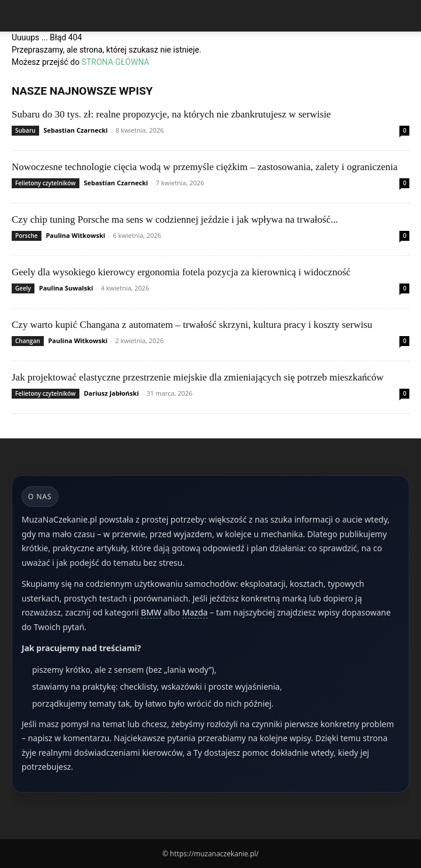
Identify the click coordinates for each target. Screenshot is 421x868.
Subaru (25, 130)
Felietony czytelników (46, 183)
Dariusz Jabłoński (111, 393)
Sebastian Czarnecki (75, 130)
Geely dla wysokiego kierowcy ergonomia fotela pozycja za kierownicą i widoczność (181, 272)
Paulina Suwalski (66, 288)
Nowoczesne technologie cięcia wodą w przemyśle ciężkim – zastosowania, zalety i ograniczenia (205, 167)
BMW (151, 612)
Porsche (27, 236)
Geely (23, 288)
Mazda (195, 612)
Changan (28, 341)
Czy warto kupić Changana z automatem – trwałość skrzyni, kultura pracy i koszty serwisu (192, 325)
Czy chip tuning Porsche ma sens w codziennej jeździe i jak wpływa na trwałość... (175, 219)
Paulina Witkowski (75, 235)
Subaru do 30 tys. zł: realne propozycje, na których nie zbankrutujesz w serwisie (171, 114)
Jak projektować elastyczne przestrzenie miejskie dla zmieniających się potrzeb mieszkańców (198, 377)
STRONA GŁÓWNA (116, 62)
